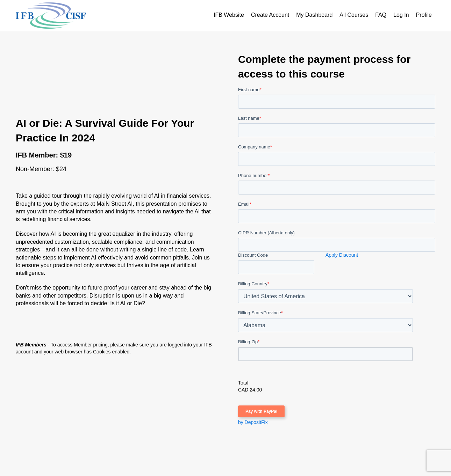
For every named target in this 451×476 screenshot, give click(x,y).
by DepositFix (253, 422)
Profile (424, 15)
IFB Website (229, 15)
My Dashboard (314, 15)
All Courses (354, 15)
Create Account (270, 15)
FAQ (381, 15)
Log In (401, 15)
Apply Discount (342, 255)
